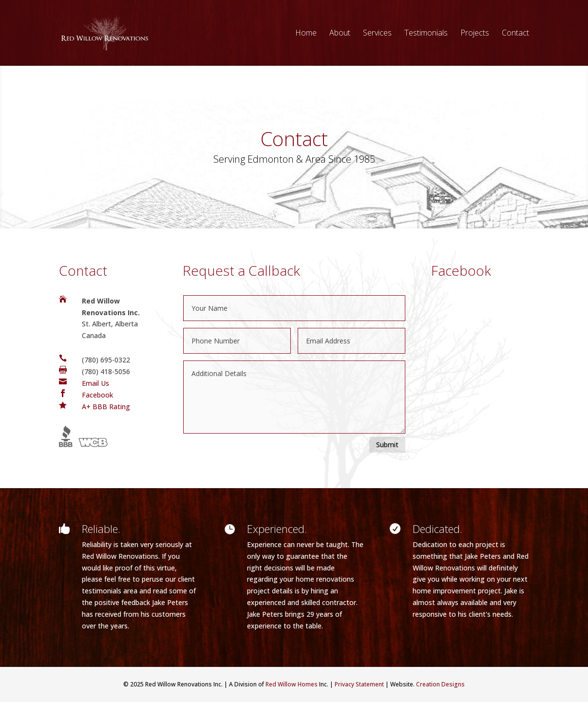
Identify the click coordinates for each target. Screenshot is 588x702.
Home (306, 34)
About (340, 34)
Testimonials (426, 34)
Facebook (97, 395)
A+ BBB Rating (106, 407)
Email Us (95, 383)
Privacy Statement (359, 684)
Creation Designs (440, 684)
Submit (387, 445)
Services (377, 34)
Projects (475, 34)
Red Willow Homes (292, 684)
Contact (515, 34)
